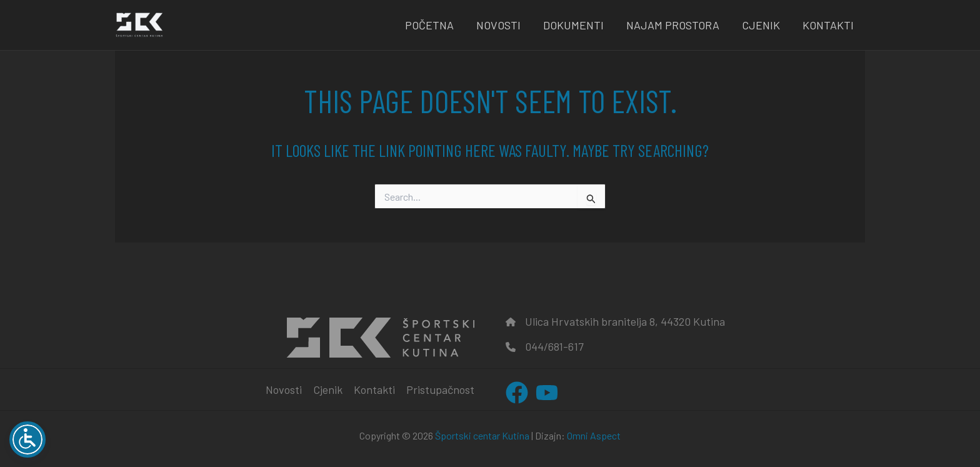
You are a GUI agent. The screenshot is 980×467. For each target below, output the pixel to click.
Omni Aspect (594, 435)
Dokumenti (573, 25)
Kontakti (828, 25)
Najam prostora (673, 25)
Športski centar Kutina (482, 435)
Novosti (498, 25)
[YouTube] (547, 393)
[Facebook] (517, 393)
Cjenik (761, 25)
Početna (429, 25)
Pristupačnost (440, 389)
